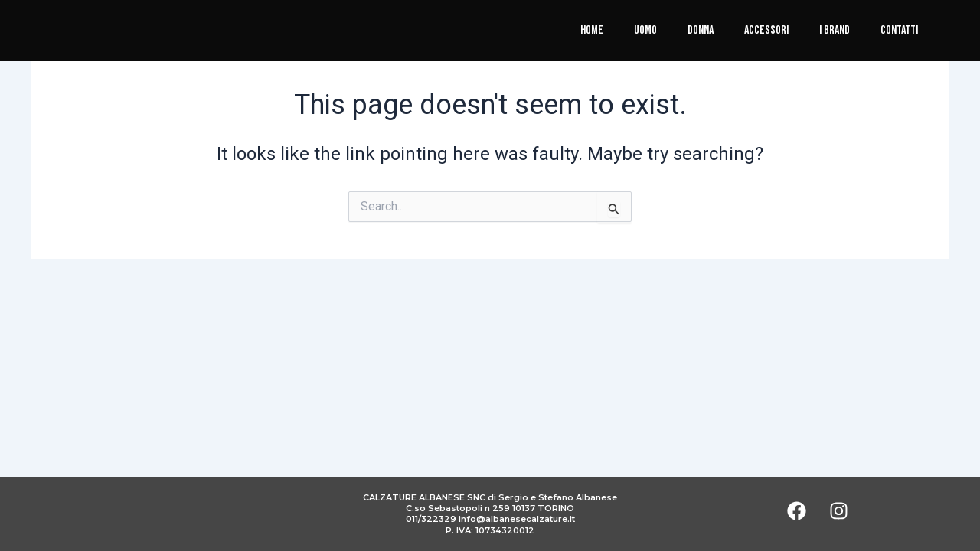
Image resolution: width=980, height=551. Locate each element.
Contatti (899, 30)
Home (592, 30)
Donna (701, 30)
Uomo (645, 30)
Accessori (766, 30)
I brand (835, 30)
